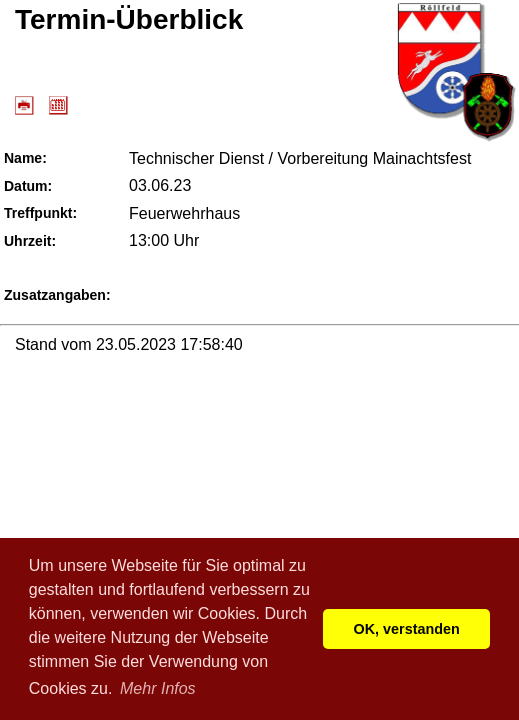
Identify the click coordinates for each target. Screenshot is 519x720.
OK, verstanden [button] (407, 629)
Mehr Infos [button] (158, 688)
